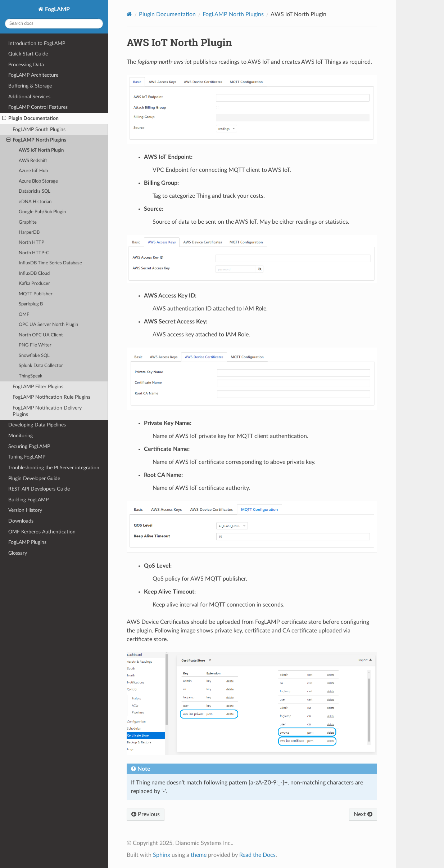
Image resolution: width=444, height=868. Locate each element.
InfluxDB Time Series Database (50, 263)
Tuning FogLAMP (27, 457)
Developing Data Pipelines (37, 425)
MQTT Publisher (36, 294)
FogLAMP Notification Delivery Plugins (47, 411)
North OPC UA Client (41, 335)
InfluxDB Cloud (34, 274)
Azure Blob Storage (38, 181)
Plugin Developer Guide (34, 478)
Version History (25, 510)
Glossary (18, 553)
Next (363, 814)
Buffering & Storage (30, 86)
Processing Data (26, 65)
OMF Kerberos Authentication (42, 532)
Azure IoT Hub (33, 171)
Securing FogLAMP (29, 446)
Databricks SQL (35, 191)
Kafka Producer (34, 284)
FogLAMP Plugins (27, 542)
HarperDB (29, 232)
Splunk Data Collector (41, 366)
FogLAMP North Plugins (36, 140)
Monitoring (21, 436)
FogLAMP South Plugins (39, 129)
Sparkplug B (31, 304)
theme (199, 855)
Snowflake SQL (34, 356)
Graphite (28, 222)
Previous (146, 814)
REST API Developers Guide (39, 489)
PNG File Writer (35, 345)
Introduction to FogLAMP (37, 43)
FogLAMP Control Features (38, 107)
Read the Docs (257, 855)
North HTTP (31, 243)
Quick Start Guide (28, 54)
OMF (24, 315)
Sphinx (162, 855)
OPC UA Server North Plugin (48, 325)
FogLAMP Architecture (33, 75)
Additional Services (29, 97)
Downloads (21, 521)
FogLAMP (57, 9)
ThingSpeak (31, 376)
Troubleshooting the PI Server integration (54, 468)
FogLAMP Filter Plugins (38, 387)
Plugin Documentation (30, 118)
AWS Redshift (33, 161)
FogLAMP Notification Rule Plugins (51, 397)
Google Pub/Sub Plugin (42, 212)
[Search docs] (54, 24)
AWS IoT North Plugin (41, 150)
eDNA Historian (35, 202)
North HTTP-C (34, 253)
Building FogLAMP (28, 500)
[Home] (129, 14)
